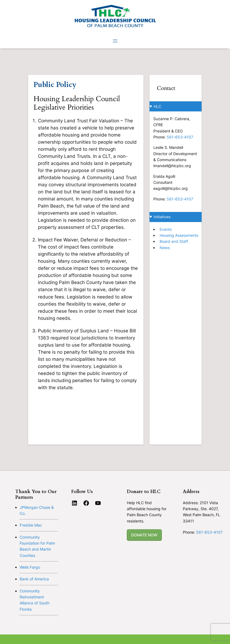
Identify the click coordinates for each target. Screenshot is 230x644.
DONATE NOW (144, 535)
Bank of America (34, 579)
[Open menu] (115, 41)
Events (166, 229)
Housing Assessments (179, 235)
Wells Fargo (30, 567)
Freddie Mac (31, 525)
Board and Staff (174, 241)
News (165, 248)
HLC (157, 106)
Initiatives (162, 217)
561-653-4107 (180, 137)
